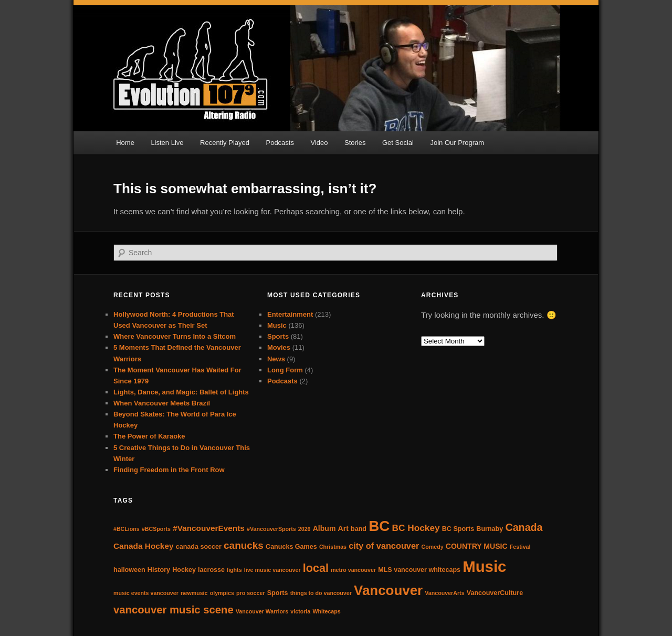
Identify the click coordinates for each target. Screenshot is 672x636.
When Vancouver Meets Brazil (162, 403)
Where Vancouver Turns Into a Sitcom (175, 336)
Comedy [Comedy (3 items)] (433, 547)
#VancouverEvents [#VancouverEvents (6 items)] (209, 528)
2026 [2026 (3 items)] (304, 529)
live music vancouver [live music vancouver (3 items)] (272, 570)
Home (125, 143)
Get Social (398, 143)
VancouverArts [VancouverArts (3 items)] (444, 593)
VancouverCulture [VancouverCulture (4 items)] (495, 593)
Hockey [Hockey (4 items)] (184, 570)
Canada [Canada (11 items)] (524, 527)
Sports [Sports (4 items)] (278, 593)
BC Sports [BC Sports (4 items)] (458, 529)
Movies (279, 347)
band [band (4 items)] (359, 529)
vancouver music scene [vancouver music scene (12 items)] (174, 610)
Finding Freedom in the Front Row (169, 470)
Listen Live (167, 143)
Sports (278, 336)
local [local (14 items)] (316, 568)
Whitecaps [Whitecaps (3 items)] (326, 611)
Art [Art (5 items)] (343, 528)
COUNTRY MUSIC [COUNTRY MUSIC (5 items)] (477, 546)
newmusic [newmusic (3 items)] (194, 593)
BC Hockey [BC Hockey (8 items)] (416, 528)
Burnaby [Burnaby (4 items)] (490, 529)
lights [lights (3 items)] (234, 570)
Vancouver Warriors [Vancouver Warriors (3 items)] (262, 611)
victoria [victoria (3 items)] (300, 611)
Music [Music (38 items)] (484, 566)
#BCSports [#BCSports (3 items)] (156, 529)
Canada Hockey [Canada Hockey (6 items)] (144, 546)
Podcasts (280, 143)
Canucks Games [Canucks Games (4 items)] (291, 547)
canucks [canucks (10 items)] (244, 545)
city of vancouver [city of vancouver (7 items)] (384, 546)
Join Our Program (457, 143)
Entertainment (290, 314)
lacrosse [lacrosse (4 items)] (211, 570)
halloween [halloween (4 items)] (129, 570)
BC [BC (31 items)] (379, 526)
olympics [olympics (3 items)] (222, 593)
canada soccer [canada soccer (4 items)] (199, 547)
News (276, 359)
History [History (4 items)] (159, 570)
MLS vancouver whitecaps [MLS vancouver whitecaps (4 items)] (419, 570)
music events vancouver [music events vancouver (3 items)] (146, 593)
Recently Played (225, 143)
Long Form (285, 370)
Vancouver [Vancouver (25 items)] (388, 590)
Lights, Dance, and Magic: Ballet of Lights (181, 392)
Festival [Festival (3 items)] (520, 547)
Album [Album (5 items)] (324, 528)
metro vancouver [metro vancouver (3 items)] (353, 570)
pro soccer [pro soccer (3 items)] (251, 593)
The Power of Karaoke (149, 436)
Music (277, 325)
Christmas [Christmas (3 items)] (333, 547)
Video (319, 143)
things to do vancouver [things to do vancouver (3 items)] (321, 593)
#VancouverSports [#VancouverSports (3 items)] (271, 529)
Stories (355, 143)
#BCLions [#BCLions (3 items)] (127, 529)
